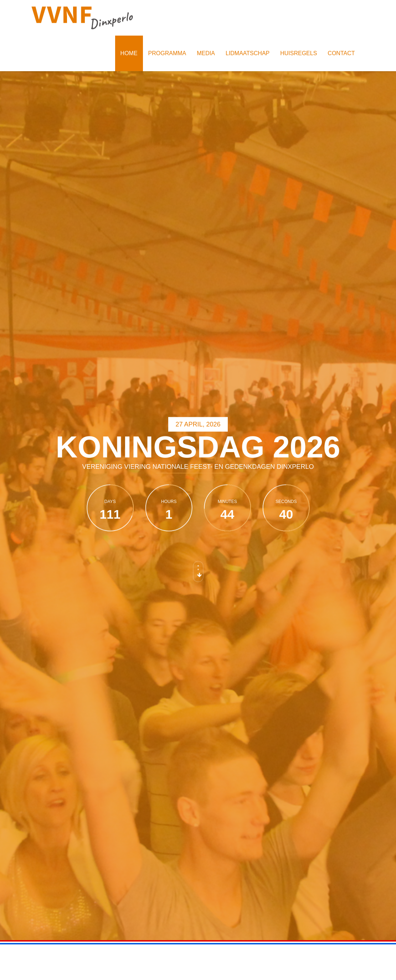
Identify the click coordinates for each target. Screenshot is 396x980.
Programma (167, 53)
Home (129, 53)
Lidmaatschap (248, 53)
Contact (341, 53)
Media (206, 53)
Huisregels (299, 53)
